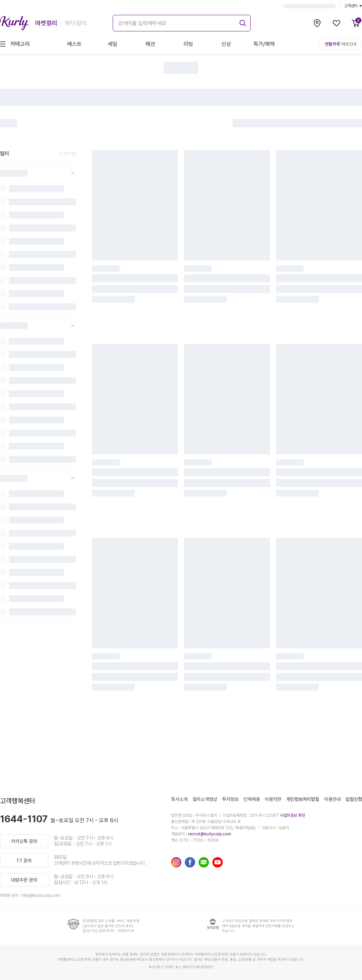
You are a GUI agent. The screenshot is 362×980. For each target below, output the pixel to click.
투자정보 (230, 799)
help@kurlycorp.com (41, 895)
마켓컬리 (46, 23)
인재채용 (252, 799)
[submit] (242, 22)
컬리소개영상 (205, 799)
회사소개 (179, 799)
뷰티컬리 (76, 23)
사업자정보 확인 (293, 815)
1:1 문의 (24, 861)
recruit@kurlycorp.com (210, 834)
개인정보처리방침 (303, 799)
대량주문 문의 (24, 880)
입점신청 (354, 799)
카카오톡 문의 (24, 841)
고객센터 (353, 6)
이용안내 (332, 799)
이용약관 (273, 799)
